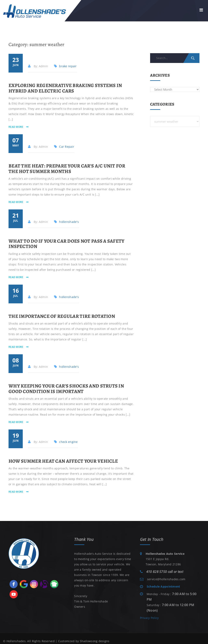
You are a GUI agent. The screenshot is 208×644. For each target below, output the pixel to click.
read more (16, 127)
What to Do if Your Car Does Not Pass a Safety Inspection (67, 244)
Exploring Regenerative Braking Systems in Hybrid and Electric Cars (65, 88)
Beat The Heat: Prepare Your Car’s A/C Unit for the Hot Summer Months (67, 168)
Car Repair (67, 147)
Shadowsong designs (95, 641)
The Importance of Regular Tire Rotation (62, 316)
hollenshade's (69, 222)
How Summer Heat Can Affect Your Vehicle (63, 461)
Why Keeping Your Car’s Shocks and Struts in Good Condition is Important (66, 389)
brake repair (68, 66)
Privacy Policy (149, 618)
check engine (68, 442)
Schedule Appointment (163, 586)
